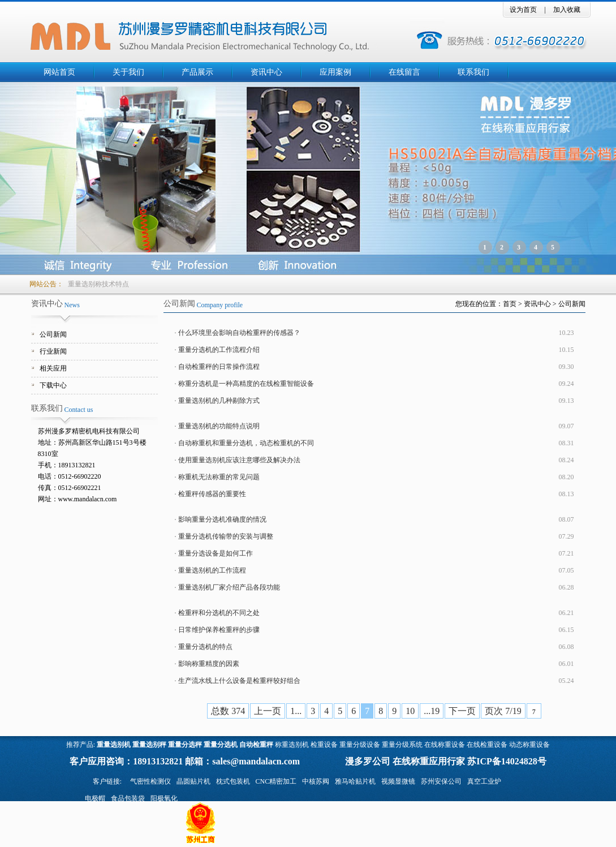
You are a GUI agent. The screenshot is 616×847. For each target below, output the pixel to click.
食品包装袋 (128, 798)
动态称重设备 (529, 745)
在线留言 (404, 72)
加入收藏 (567, 10)
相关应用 (53, 368)
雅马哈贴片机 (355, 781)
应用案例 (335, 72)
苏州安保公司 (441, 781)
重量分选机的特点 (205, 647)
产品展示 (197, 72)
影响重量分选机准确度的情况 (222, 519)
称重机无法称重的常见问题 (219, 477)
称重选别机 (292, 745)
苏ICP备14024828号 (507, 761)
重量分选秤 (185, 745)
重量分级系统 (402, 745)
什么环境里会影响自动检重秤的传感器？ (239, 333)
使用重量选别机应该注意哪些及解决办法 (239, 460)
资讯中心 (266, 72)
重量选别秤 (149, 745)
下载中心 (53, 385)
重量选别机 (114, 745)
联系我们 (473, 72)
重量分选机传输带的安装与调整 (226, 536)
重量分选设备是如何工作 (216, 553)
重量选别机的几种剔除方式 (219, 401)
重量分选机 (221, 745)
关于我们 (128, 72)
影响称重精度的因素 (209, 664)
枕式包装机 (233, 781)
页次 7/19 (503, 711)
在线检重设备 (487, 745)
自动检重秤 (256, 745)
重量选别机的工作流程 (212, 570)
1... (296, 711)
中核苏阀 (316, 781)
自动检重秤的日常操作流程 (219, 367)
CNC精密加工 (276, 781)
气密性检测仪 (150, 781)
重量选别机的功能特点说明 (219, 426)
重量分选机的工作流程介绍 (219, 350)
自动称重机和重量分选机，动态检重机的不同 (246, 443)
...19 (432, 711)
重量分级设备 (360, 745)
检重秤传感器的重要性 (212, 494)
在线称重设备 (445, 745)
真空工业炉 (484, 781)
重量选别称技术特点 (98, 284)
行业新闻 (53, 351)
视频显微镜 (398, 781)
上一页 (268, 711)
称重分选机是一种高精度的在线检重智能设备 (246, 384)
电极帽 (95, 798)
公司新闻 (53, 334)
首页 (510, 304)
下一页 (462, 711)
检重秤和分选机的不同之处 (219, 613)
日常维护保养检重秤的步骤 (219, 630)
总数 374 (228, 711)
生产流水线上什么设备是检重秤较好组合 (239, 681)
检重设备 (324, 745)
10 (410, 711)
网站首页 (59, 72)
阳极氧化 (164, 798)
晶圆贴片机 (193, 781)
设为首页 (523, 10)
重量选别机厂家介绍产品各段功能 (229, 587)
